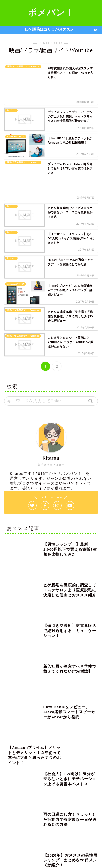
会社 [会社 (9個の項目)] (11, 810)
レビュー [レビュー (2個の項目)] (60, 788)
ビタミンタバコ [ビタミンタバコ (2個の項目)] (74, 773)
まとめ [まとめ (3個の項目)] (49, 744)
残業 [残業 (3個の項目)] (32, 818)
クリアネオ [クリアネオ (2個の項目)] (58, 751)
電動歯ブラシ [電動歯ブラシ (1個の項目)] (17, 825)
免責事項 (71, 855)
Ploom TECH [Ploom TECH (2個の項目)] (81, 737)
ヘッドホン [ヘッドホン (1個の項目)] (69, 781)
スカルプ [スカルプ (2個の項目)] (14, 766)
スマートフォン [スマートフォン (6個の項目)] (39, 766)
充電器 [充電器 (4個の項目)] (28, 810)
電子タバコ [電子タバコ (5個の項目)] (42, 825)
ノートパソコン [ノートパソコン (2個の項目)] (45, 773)
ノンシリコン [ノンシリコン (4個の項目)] (17, 773)
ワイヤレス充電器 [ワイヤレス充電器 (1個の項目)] (19, 803)
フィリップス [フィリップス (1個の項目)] (17, 781)
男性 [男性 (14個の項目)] (48, 818)
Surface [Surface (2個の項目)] (13, 744)
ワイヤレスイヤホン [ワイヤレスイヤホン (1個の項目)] (21, 795)
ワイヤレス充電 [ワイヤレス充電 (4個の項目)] (53, 795)
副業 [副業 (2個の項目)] (45, 810)
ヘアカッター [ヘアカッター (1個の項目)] (43, 781)
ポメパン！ (51, 12)
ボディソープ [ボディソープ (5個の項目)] (17, 788)
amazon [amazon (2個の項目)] (58, 737)
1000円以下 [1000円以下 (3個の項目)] (35, 737)
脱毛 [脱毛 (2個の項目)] (65, 818)
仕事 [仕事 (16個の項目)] (89, 803)
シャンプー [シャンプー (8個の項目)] (74, 759)
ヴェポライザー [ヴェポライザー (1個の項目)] (50, 803)
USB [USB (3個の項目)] (31, 744)
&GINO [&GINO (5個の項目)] (13, 737)
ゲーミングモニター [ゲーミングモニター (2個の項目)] (21, 759)
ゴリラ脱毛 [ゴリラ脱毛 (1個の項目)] (50, 759)
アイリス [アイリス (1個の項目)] (69, 744)
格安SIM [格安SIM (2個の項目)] (14, 818)
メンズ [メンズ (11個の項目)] (40, 788)
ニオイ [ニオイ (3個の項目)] (63, 766)
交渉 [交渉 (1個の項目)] (73, 803)
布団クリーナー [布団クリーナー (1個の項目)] (84, 810)
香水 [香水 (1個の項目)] (62, 825)
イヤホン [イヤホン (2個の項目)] (14, 751)
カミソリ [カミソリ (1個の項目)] (35, 751)
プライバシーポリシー (40, 855)
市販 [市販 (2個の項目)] (61, 810)
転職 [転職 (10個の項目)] (81, 818)
